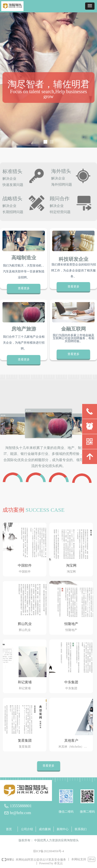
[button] (90, 6)
